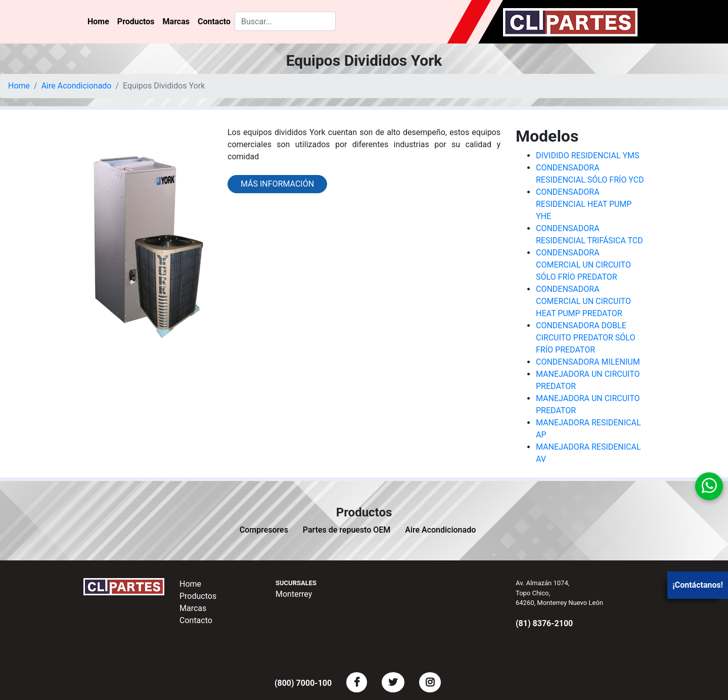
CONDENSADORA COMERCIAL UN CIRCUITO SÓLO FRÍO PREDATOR (583, 265)
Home (98, 21)
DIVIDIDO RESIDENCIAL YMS (588, 156)
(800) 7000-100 (303, 683)
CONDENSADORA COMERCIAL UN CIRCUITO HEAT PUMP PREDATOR (583, 301)
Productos (136, 21)
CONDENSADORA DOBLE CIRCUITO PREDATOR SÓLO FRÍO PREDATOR (585, 338)
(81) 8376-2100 (544, 623)
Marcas (176, 21)
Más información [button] (277, 184)
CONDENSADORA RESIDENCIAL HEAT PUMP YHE (584, 204)
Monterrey (294, 594)
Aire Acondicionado (77, 86)
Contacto (214, 21)
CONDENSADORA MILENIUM (588, 362)
